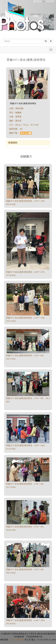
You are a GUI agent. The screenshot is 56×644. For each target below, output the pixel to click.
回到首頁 (37, 1)
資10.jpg (26, 133)
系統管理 (50, 1)
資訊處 (22, 640)
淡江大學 (15, 640)
